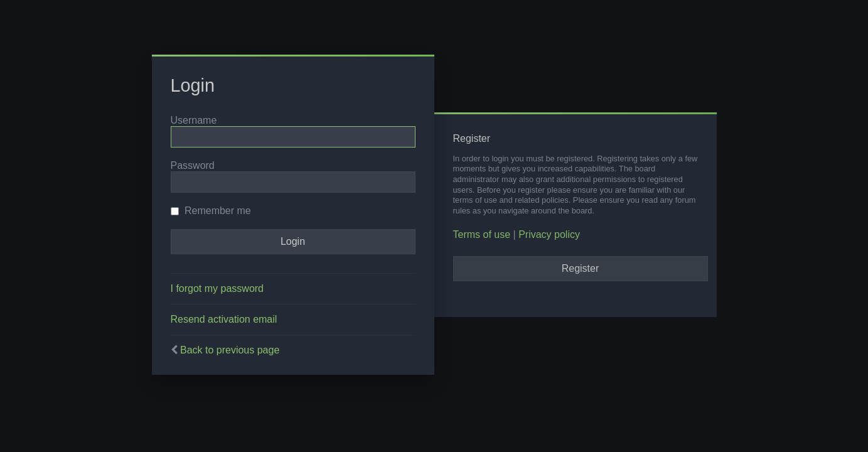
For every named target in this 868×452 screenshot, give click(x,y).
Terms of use (482, 234)
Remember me (211, 211)
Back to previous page (230, 350)
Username (194, 120)
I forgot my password (217, 288)
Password (193, 165)
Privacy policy (549, 234)
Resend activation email (224, 319)
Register (581, 268)
